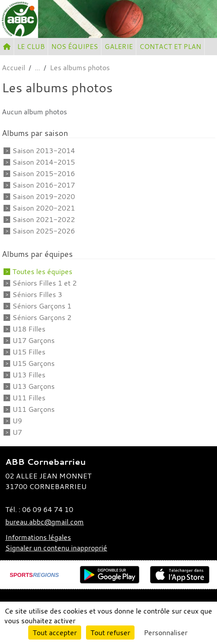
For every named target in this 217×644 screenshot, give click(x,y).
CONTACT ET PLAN (170, 46)
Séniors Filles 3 (37, 294)
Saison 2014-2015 (44, 162)
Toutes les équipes (42, 271)
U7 (17, 432)
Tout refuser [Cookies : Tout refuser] (110, 633)
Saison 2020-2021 (44, 208)
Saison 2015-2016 (44, 173)
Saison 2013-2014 (44, 151)
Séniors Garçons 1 (42, 306)
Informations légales (38, 537)
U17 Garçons (34, 340)
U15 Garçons (34, 363)
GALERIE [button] (119, 46)
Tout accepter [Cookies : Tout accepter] (55, 633)
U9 (17, 421)
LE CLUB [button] (31, 46)
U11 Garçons (34, 409)
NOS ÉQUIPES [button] (75, 46)
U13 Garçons (34, 386)
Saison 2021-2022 (44, 219)
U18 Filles (29, 329)
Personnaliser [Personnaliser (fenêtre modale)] (166, 633)
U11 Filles (29, 398)
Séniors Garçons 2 (42, 317)
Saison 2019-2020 (44, 196)
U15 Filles (29, 352)
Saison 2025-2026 (44, 231)
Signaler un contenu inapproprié (56, 548)
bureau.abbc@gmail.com (45, 522)
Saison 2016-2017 (44, 185)
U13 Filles (29, 375)
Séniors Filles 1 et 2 (45, 283)
